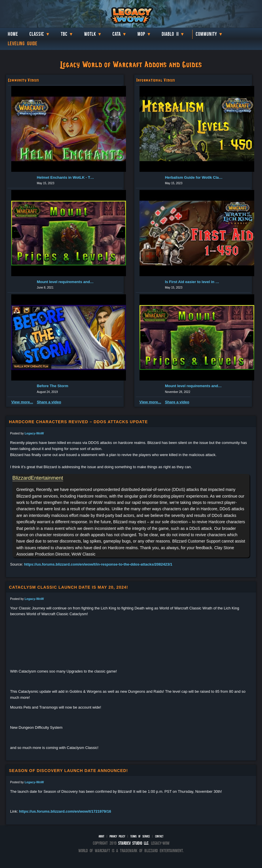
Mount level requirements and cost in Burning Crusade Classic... (66, 282)
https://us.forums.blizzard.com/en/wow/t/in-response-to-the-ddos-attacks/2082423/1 (98, 564)
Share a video (49, 402)
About (101, 836)
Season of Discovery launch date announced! (68, 771)
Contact (159, 836)
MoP (141, 34)
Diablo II (170, 34)
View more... (22, 402)
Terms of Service (140, 836)
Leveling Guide (23, 44)
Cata (117, 34)
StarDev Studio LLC (133, 843)
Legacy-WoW (34, 433)
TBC (64, 34)
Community (206, 34)
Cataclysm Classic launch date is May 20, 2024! (68, 587)
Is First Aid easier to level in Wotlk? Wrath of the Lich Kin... (194, 282)
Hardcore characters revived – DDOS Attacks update (78, 422)
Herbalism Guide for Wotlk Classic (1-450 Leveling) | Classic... (194, 177)
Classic (37, 34)
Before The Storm (53, 386)
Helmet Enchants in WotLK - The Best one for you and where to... (66, 177)
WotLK (90, 34)
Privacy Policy (117, 836)
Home (13, 34)
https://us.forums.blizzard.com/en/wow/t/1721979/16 (65, 811)
